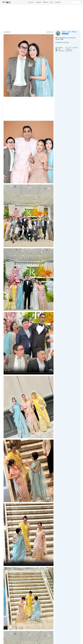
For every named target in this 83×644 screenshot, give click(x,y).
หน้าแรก (31, 2)
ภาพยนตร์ (38, 2)
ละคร (51, 2)
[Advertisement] (41, 17)
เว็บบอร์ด (58, 2)
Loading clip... (29, 343)
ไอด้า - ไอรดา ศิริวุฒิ (69, 32)
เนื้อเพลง (45, 2)
